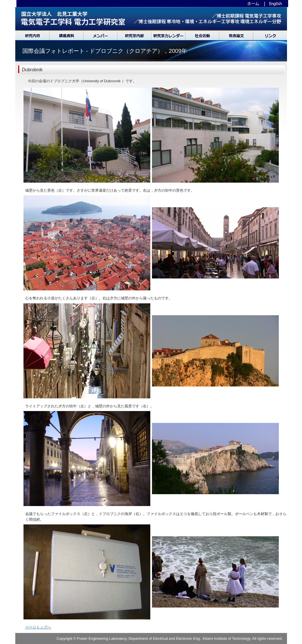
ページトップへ (38, 627)
